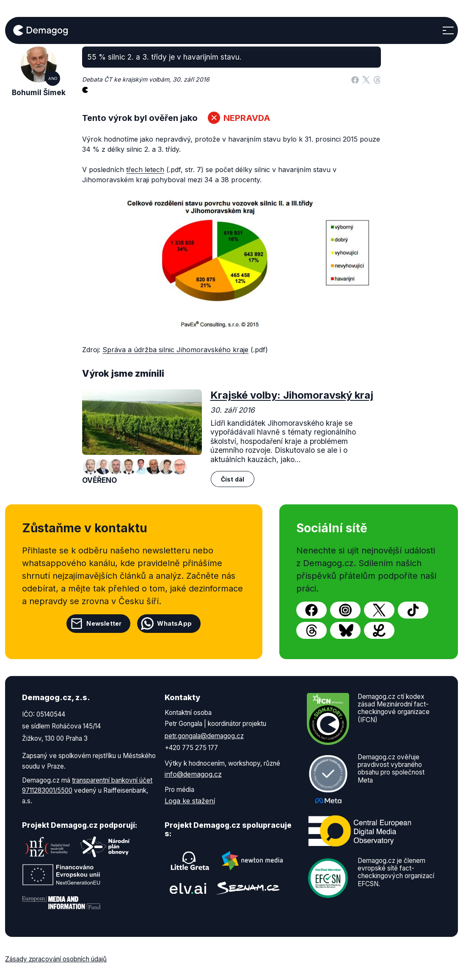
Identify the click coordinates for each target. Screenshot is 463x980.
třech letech (145, 170)
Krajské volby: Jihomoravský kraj (292, 395)
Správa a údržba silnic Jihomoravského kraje (175, 350)
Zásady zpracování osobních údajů (56, 959)
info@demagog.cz (193, 774)
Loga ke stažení (190, 801)
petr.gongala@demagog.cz (204, 736)
